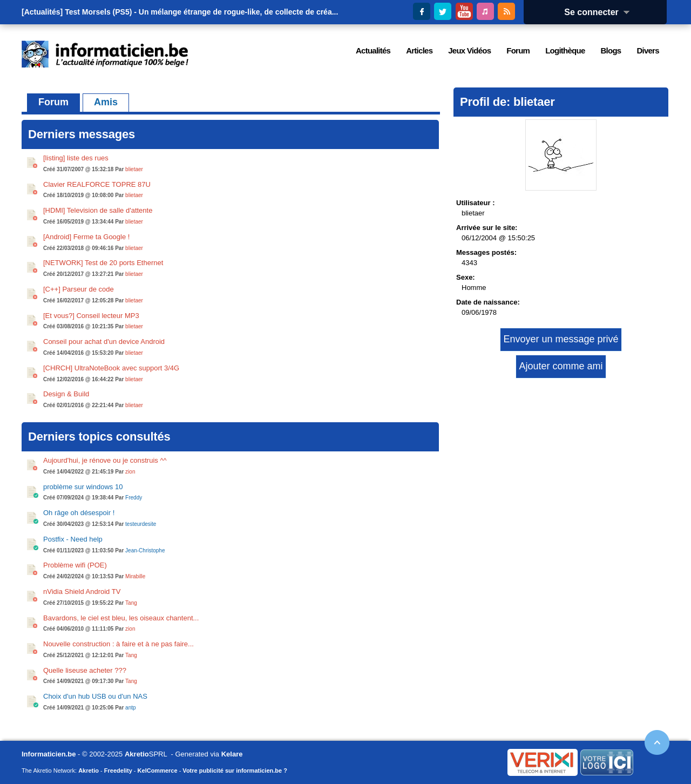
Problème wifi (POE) (75, 565)
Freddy (134, 498)
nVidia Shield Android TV (82, 592)
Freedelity (118, 771)
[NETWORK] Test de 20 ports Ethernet (103, 263)
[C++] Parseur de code (79, 289)
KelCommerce (158, 771)
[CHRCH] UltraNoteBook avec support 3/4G (111, 368)
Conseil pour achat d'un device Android (104, 342)
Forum (53, 102)
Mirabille (135, 576)
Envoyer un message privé (561, 339)
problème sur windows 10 (83, 487)
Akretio (137, 754)
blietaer (134, 169)
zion (130, 472)
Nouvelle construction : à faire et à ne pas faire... (118, 644)
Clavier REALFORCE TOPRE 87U (97, 184)
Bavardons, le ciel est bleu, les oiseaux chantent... (121, 618)
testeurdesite (141, 524)
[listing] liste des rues (76, 158)
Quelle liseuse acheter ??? (85, 670)
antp (130, 708)
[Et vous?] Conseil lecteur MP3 (91, 316)
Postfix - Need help (73, 539)
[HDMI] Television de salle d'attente (98, 210)
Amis (106, 102)
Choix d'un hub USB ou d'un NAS (95, 696)
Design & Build (66, 394)
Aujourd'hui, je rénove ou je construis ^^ (105, 460)
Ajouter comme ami (561, 366)
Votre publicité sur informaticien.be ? (235, 771)
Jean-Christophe (145, 550)
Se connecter (600, 12)
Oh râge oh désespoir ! (79, 513)
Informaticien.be (49, 754)
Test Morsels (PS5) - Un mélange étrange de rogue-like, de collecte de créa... (201, 12)
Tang (131, 603)
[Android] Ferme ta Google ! (86, 237)
